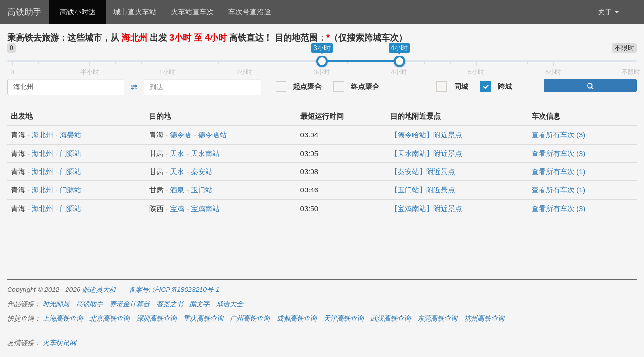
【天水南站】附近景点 (426, 153)
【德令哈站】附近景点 (426, 135)
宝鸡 (177, 208)
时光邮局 (56, 304)
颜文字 (200, 304)
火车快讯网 (59, 343)
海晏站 (71, 135)
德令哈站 (212, 135)
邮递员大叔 (99, 290)
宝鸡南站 (205, 208)
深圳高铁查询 (156, 318)
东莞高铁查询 (437, 318)
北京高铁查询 (110, 318)
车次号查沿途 (250, 12)
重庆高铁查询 (203, 318)
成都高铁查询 (297, 318)
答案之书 (170, 304)
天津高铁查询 (344, 318)
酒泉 (177, 190)
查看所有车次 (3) (559, 135)
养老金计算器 (130, 304)
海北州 (42, 135)
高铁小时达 (78, 12)
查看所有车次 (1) (559, 172)
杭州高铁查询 (484, 318)
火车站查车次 (192, 12)
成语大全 (230, 304)
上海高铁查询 (63, 318)
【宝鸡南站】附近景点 (426, 208)
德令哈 (181, 135)
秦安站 (202, 172)
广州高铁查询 (250, 318)
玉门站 (202, 190)
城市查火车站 (135, 12)
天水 (177, 153)
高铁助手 (24, 12)
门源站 (71, 153)
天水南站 (205, 153)
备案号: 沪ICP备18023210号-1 (174, 290)
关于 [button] (608, 12)
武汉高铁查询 (390, 318)
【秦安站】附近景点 (423, 172)
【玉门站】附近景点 (423, 190)
